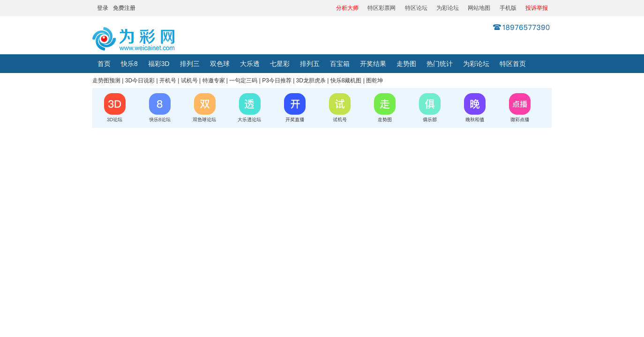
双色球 (220, 64)
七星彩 (280, 64)
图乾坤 (374, 81)
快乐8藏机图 (346, 81)
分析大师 (347, 8)
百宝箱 (340, 64)
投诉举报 (537, 8)
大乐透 (250, 64)
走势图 (406, 64)
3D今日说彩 (140, 81)
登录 (103, 8)
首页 (104, 64)
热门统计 (440, 64)
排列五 (310, 64)
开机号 (168, 81)
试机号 (189, 81)
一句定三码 (243, 81)
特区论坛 (416, 8)
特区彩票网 (382, 8)
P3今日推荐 (277, 81)
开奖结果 (373, 64)
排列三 (190, 64)
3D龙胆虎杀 (311, 81)
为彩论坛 (448, 8)
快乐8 (129, 64)
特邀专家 (214, 81)
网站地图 (479, 8)
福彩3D (159, 64)
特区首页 (513, 64)
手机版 (508, 8)
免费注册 (124, 8)
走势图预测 (106, 81)
